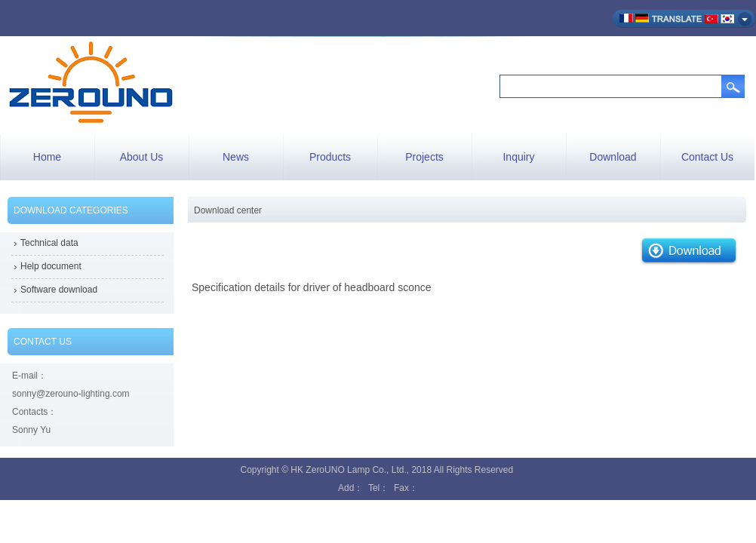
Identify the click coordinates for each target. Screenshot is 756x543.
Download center (228, 210)
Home (47, 157)
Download (613, 157)
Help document (51, 266)
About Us (142, 157)
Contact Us (707, 157)
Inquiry (518, 157)
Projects (424, 157)
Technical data (49, 243)
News (236, 157)
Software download (59, 290)
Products (330, 157)
